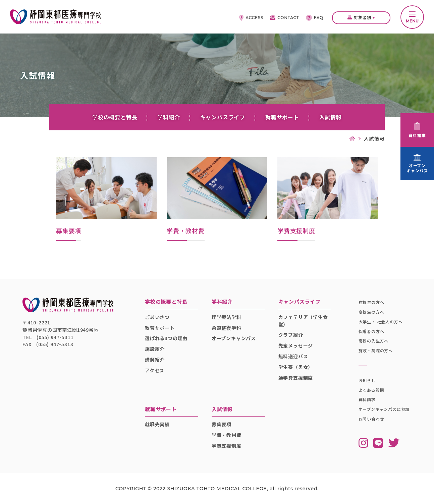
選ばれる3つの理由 (166, 338)
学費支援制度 (227, 446)
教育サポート (160, 328)
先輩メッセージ (296, 345)
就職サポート (282, 117)
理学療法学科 (227, 317)
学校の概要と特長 (115, 117)
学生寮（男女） (296, 367)
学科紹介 (169, 117)
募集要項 (222, 424)
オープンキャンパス (234, 338)
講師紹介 (155, 360)
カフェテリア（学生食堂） (303, 321)
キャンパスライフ (223, 117)
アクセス (155, 370)
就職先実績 (157, 424)
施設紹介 (155, 349)
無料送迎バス (293, 356)
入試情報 (331, 117)
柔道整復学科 (227, 328)
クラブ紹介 (291, 335)
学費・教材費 (227, 435)
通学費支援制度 (296, 378)
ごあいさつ (157, 317)
